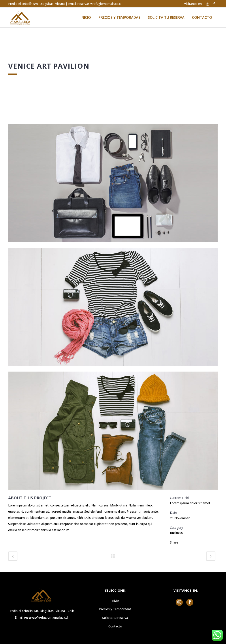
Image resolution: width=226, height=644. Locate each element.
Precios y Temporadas (115, 609)
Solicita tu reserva (115, 618)
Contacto (115, 626)
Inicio (115, 600)
